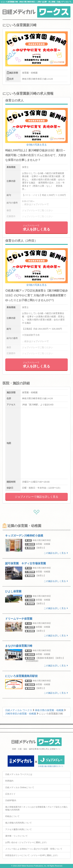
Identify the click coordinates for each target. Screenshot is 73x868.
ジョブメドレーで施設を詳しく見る (36, 497)
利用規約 (9, 781)
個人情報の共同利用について (19, 823)
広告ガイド (10, 794)
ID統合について (12, 816)
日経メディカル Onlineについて (20, 787)
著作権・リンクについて (16, 836)
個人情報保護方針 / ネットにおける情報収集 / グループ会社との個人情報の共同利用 (36, 808)
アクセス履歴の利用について (19, 829)
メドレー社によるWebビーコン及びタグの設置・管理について (34, 849)
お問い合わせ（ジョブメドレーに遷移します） (27, 842)
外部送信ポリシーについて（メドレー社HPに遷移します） (32, 855)
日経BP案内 (11, 800)
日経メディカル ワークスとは (19, 774)
